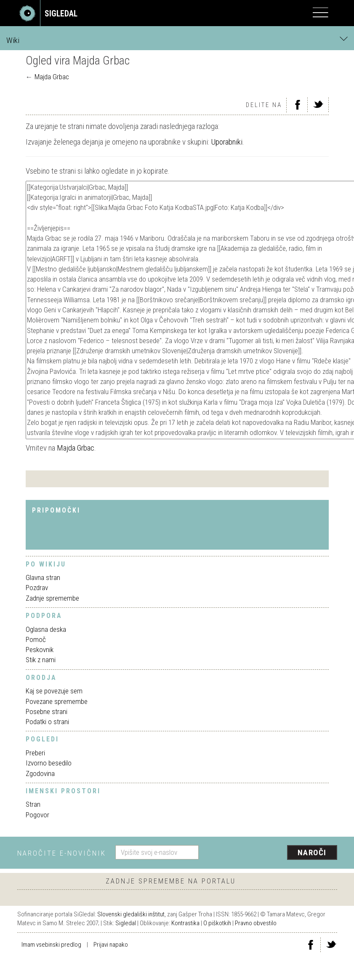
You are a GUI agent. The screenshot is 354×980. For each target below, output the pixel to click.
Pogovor (37, 815)
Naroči (312, 852)
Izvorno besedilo (49, 763)
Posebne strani (47, 712)
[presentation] (271, 853)
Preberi (35, 753)
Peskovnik (40, 650)
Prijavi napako (111, 945)
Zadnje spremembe (52, 598)
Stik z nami (41, 660)
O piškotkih (217, 923)
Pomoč (36, 639)
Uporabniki (227, 142)
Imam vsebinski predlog (51, 945)
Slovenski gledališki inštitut (131, 914)
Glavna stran (43, 577)
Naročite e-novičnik (62, 853)
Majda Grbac (52, 77)
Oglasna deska (46, 629)
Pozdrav (37, 588)
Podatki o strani (47, 722)
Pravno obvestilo (256, 923)
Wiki (177, 40)
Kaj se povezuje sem (54, 691)
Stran (33, 804)
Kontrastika (185, 923)
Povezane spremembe (57, 701)
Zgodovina (40, 773)
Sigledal (126, 923)
